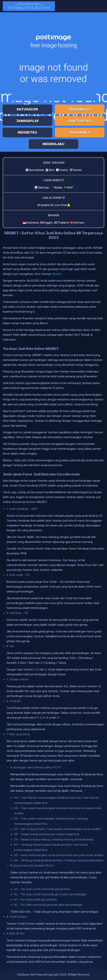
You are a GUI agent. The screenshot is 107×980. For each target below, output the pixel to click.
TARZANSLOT (80, 109)
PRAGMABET (80, 132)
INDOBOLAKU (53, 144)
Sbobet (57, 274)
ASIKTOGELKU (80, 121)
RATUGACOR (27, 109)
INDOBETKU (27, 132)
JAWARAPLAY (27, 121)
